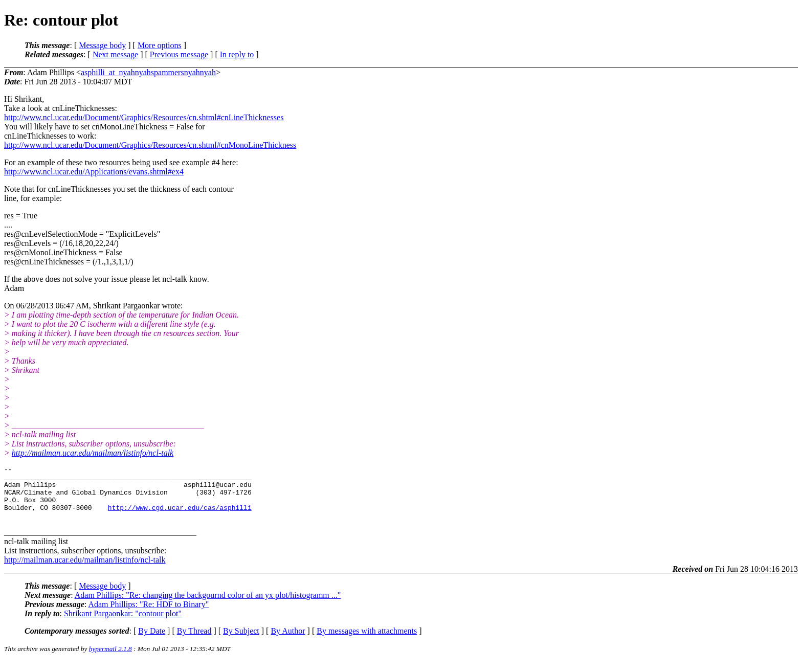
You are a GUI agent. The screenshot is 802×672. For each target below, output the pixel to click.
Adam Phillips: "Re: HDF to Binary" (148, 615)
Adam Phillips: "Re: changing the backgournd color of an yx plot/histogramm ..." (208, 606)
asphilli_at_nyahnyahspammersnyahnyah (148, 72)
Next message (115, 54)
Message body (102, 45)
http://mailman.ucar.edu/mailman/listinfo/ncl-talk (93, 453)
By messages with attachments (367, 642)
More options (160, 45)
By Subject (241, 642)
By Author (288, 642)
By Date (152, 642)
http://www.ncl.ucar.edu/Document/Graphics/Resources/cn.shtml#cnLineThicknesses (144, 117)
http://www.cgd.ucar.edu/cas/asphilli (180, 517)
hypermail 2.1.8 (110, 659)
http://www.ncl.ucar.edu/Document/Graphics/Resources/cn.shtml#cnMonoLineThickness (150, 145)
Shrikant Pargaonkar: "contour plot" (123, 624)
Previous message (179, 54)
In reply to (237, 54)
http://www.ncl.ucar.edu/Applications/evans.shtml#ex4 (94, 172)
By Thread (194, 642)
